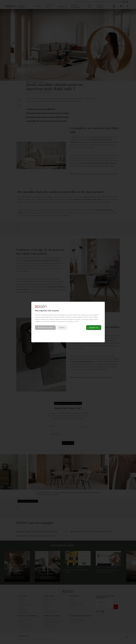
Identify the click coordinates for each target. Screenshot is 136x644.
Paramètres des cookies (45, 328)
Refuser (62, 328)
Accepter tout (94, 328)
